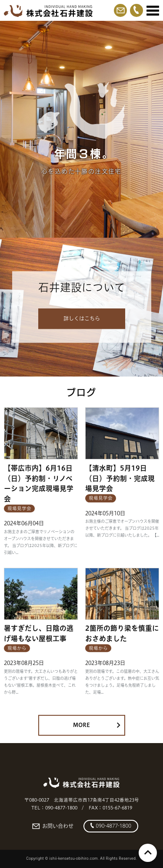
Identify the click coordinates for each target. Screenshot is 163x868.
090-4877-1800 (111, 826)
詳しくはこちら (82, 319)
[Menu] (153, 11)
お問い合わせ (53, 826)
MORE (97, 725)
